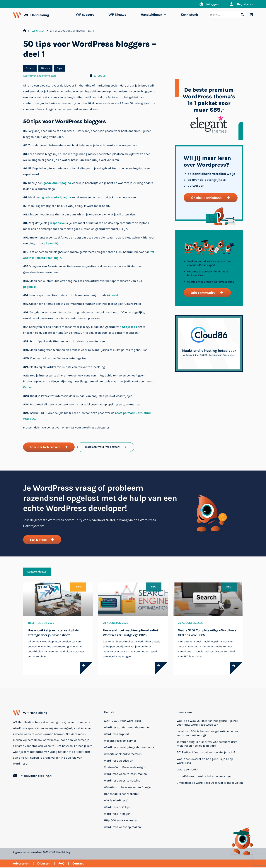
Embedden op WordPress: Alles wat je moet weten (210, 783)
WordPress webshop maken (122, 828)
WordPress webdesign (119, 761)
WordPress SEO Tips (117, 808)
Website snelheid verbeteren (123, 754)
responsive (57, 223)
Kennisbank (189, 15)
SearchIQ (52, 243)
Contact (78, 864)
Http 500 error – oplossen (121, 821)
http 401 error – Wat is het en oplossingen (205, 777)
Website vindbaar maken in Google (127, 788)
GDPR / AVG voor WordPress (122, 721)
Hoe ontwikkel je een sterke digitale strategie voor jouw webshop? (53, 633)
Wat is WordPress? (116, 801)
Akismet (113, 295)
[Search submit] (242, 15)
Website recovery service (120, 741)
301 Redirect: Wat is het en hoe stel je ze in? (206, 753)
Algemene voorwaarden (27, 853)
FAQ (61, 864)
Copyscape (129, 327)
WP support (85, 15)
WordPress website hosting (122, 781)
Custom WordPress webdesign (124, 768)
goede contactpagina (57, 197)
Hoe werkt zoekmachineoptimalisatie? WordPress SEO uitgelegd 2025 (131, 633)
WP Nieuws (117, 15)
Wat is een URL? (187, 770)
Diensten (110, 713)
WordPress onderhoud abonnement (128, 728)
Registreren (245, 4)
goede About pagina (57, 183)
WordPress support (117, 735)
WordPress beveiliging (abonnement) (129, 748)
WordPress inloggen (117, 814)
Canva (27, 387)
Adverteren (21, 864)
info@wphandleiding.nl (36, 776)
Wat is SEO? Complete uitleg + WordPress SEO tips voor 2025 (207, 633)
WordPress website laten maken (125, 774)
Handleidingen (153, 15)
